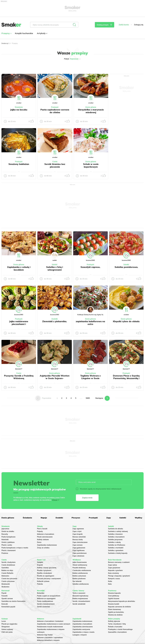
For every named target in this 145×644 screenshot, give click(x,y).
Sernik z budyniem (8, 562)
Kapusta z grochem (115, 570)
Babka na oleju (7, 570)
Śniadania (19, 107)
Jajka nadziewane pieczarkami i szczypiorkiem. (19, 324)
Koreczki (5, 604)
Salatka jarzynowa (115, 540)
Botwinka (41, 593)
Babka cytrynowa (79, 576)
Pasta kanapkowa (8, 537)
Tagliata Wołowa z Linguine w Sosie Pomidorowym (90, 378)
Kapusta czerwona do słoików (119, 607)
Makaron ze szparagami (46, 599)
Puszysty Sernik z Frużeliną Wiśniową (19, 377)
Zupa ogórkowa (79, 550)
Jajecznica (5, 529)
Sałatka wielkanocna (81, 584)
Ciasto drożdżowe (8, 565)
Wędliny (138, 518)
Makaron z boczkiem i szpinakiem (50, 638)
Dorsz (39, 542)
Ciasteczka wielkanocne (82, 570)
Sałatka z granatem (116, 550)
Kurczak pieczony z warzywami (49, 579)
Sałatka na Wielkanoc (117, 545)
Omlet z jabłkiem (8, 542)
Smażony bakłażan (19, 164)
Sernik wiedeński (43, 607)
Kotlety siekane (43, 540)
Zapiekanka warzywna (81, 629)
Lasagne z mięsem (80, 635)
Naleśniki (5, 540)
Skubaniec (5, 587)
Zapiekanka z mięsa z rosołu (83, 632)
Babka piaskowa (79, 579)
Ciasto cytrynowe (8, 581)
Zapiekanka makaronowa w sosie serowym (54, 624)
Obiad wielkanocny (80, 565)
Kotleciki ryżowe (43, 581)
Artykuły (42, 33)
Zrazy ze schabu (43, 548)
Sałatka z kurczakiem (116, 537)
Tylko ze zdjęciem (14, 66)
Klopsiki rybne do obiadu (126, 321)
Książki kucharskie (24, 33)
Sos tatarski (77, 581)
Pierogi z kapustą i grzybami (119, 576)
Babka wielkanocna (80, 573)
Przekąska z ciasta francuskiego (120, 629)
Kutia (110, 581)
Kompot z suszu (114, 579)
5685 (88, 398)
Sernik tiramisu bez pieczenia (55, 165)
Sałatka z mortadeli (116, 548)
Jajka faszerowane (80, 562)
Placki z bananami (9, 550)
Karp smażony (114, 573)
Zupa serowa (77, 545)
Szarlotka (5, 568)
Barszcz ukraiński (79, 537)
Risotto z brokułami (44, 573)
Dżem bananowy (115, 609)
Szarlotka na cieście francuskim (13, 601)
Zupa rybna (112, 565)
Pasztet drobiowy (79, 568)
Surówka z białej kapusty (118, 553)
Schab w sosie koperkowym (91, 165)
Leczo (4, 621)
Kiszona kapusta (114, 593)
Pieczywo (76, 518)
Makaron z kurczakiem (46, 534)
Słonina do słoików (115, 615)
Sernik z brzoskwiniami (46, 604)
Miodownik (6, 584)
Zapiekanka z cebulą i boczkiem (19, 268)
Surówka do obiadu (115, 529)
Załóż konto (124, 25)
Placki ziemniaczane (45, 537)
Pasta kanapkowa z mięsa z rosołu (15, 548)
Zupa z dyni (77, 531)
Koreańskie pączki (8, 607)
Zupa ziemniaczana (80, 542)
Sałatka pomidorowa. (126, 267)
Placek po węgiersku (9, 624)
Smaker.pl (5, 43)
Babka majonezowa (80, 599)
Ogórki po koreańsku (116, 612)
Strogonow (6, 627)
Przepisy (6, 33)
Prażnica (5, 553)
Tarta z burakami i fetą (117, 624)
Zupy (109, 518)
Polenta (40, 584)
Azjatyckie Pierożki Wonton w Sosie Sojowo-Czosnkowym (55, 378)
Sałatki (55, 265)
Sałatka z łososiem (115, 534)
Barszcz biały (78, 540)
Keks (110, 584)
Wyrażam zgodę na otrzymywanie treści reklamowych (99, 489)
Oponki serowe (7, 599)
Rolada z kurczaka (115, 627)
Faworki (5, 596)
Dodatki (55, 319)
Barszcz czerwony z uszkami (119, 562)
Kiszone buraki (114, 604)
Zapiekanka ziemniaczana (83, 627)
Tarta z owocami (79, 593)
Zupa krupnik (78, 534)
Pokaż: (73, 59)
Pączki (4, 593)
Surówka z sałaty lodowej (118, 531)
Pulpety (40, 531)
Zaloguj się (139, 25)
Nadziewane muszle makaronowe (50, 627)
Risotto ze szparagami (46, 576)
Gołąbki (40, 562)
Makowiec (5, 576)
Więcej (55, 500)
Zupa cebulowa (78, 556)
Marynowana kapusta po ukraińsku (121, 601)
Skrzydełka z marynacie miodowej (91, 111)
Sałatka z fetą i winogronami (55, 268)
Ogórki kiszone (114, 599)
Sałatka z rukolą (114, 542)
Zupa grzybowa (114, 568)
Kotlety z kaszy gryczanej (47, 568)
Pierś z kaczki (42, 529)
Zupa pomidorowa (80, 553)
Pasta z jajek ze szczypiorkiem (49, 596)
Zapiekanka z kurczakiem (82, 624)
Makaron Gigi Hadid (45, 635)
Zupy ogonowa (78, 529)
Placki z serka (7, 545)
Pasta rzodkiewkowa (45, 601)
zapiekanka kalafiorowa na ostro (90, 323)
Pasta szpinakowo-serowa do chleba (55, 111)
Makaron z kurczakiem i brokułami (50, 621)
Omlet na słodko (8, 531)
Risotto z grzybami (44, 570)
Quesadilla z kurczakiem (117, 632)
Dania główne (91, 107)
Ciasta (55, 162)
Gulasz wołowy (7, 629)
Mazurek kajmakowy (80, 596)
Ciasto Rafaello (7, 573)
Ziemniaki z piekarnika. (55, 321)
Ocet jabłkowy (114, 596)
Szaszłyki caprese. (90, 267)
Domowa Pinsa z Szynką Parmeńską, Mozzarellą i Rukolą (126, 378)
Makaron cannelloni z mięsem (48, 640)
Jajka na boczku (19, 110)
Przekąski (55, 107)
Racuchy (5, 534)
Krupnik (40, 565)
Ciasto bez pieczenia (9, 579)
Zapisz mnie (87, 498)
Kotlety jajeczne (114, 621)
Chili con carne (7, 632)
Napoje (44, 518)
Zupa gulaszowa (79, 548)
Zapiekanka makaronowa (47, 545)
